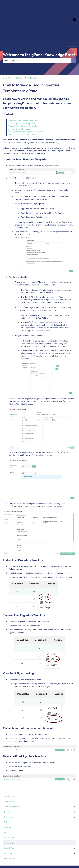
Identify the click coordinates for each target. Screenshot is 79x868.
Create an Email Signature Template (23, 96)
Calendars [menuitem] (8, 793)
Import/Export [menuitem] (10, 824)
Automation (33, 53)
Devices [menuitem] (8, 803)
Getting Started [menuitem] (11, 772)
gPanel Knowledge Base (13, 53)
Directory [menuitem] (8, 788)
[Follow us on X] (58, 849)
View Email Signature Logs (19, 105)
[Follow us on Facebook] (53, 849)
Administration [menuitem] (10, 829)
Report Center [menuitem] (10, 813)
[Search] (74, 36)
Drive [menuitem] (6, 798)
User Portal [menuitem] (9, 777)
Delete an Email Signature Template (23, 110)
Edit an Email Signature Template (21, 99)
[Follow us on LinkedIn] (69, 849)
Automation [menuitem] (9, 819)
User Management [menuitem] (12, 782)
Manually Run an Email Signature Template (26, 107)
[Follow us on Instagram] (63, 849)
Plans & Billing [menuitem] (10, 834)
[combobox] (37, 36)
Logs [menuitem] (6, 808)
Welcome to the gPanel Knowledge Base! (39, 30)
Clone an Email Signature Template (22, 102)
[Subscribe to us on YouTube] (74, 849)
